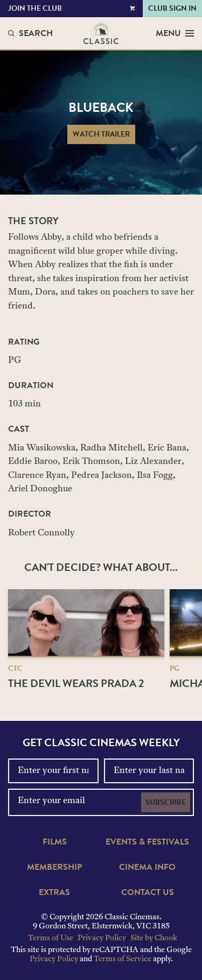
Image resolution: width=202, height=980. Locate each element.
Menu (175, 33)
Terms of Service (123, 959)
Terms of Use (51, 938)
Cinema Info (147, 867)
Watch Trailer (101, 134)
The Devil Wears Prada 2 (76, 683)
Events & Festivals (147, 842)
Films (55, 842)
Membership (54, 867)
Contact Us (148, 892)
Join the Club (35, 8)
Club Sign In (172, 8)
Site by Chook (154, 938)
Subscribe (166, 802)
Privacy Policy (102, 938)
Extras (54, 892)
